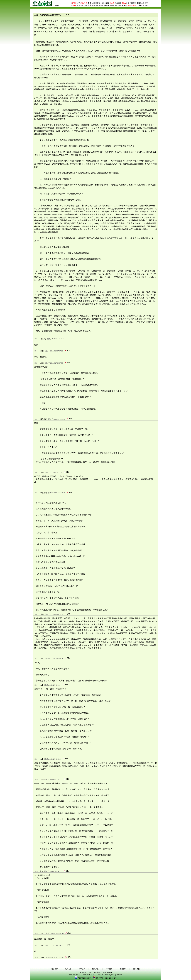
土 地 (139, 5)
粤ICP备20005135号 (85, 978)
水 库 (90, 5)
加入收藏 (68, 969)
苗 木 (124, 3)
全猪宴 (134, 5)
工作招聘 (136, 969)
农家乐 (74, 5)
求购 (82, 3)
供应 (85, 3)
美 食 (90, 3)
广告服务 (109, 969)
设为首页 (55, 969)
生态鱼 (107, 3)
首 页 (57, 5)
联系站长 (95, 969)
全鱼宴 (112, 3)
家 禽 (124, 5)
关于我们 (82, 969)
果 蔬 (139, 3)
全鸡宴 (128, 5)
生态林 (107, 5)
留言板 (74, 3)
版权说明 (123, 969)
